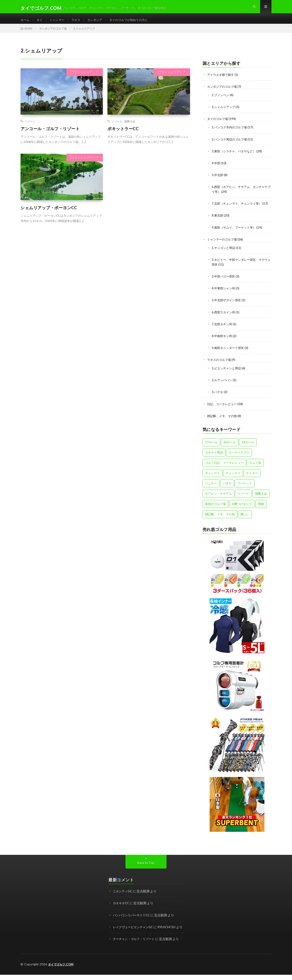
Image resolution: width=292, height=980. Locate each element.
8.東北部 (218, 221)
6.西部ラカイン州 (224, 317)
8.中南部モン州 (223, 341)
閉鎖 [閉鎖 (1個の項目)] (261, 509)
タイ (40, 23)
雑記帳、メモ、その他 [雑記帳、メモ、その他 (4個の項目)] (220, 519)
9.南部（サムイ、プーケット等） (235, 233)
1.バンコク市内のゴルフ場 (231, 133)
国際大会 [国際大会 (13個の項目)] (261, 499)
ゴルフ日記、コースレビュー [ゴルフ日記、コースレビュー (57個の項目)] (224, 468)
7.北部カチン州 (223, 329)
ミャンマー (59, 23)
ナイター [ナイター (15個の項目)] (252, 478)
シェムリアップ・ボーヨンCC (49, 214)
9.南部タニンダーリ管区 (229, 353)
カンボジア (98, 23)
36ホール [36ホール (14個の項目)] (230, 447)
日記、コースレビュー (223, 409)
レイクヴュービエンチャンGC (134, 932)
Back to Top (146, 868)
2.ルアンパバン (223, 385)
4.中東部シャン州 (224, 294)
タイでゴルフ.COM (62, 974)
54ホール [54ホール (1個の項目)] (248, 447)
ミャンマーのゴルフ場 (223, 245)
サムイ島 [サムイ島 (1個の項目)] (255, 468)
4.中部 (216, 169)
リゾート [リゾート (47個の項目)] (243, 499)
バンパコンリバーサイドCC (133, 920)
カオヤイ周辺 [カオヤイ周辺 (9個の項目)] (214, 457)
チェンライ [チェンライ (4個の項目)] (233, 478)
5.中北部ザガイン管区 (227, 305)
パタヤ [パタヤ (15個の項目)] (227, 488)
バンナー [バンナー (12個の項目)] (211, 488)
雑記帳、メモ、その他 (223, 421)
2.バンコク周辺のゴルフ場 (231, 145)
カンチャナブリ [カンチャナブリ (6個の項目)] (239, 457)
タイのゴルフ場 (218, 125)
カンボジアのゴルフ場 (223, 92)
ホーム (25, 23)
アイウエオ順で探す (222, 81)
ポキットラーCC (123, 135)
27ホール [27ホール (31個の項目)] (211, 447)
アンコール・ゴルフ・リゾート (50, 135)
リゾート (30, 127)
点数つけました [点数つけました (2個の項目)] (242, 509)
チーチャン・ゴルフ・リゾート (135, 948)
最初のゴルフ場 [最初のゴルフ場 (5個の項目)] (215, 509)
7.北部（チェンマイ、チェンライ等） (239, 209)
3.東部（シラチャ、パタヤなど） (235, 157)
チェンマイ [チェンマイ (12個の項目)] (212, 478)
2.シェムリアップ (87, 78)
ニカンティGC (123, 896)
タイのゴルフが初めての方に (134, 23)
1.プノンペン (221, 101)
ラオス (78, 23)
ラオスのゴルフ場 (220, 365)
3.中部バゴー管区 (224, 282)
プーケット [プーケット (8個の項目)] (245, 488)
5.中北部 (218, 181)
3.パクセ (218, 397)
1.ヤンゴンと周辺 (224, 253)
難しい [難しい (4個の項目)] (245, 519)
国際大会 (130, 127)
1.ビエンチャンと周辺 (227, 373)
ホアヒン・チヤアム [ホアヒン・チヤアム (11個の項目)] (218, 499)
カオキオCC (122, 908)
